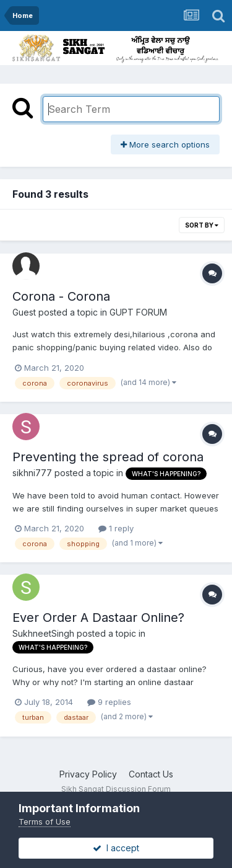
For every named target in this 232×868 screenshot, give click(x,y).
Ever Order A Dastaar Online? (98, 618)
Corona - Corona (61, 296)
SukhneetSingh (43, 633)
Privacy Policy (88, 774)
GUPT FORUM (138, 312)
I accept (116, 848)
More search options (165, 144)
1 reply (116, 528)
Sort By (202, 225)
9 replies (109, 702)
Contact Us (151, 774)
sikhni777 (32, 473)
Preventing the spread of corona (108, 457)
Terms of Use (45, 821)
